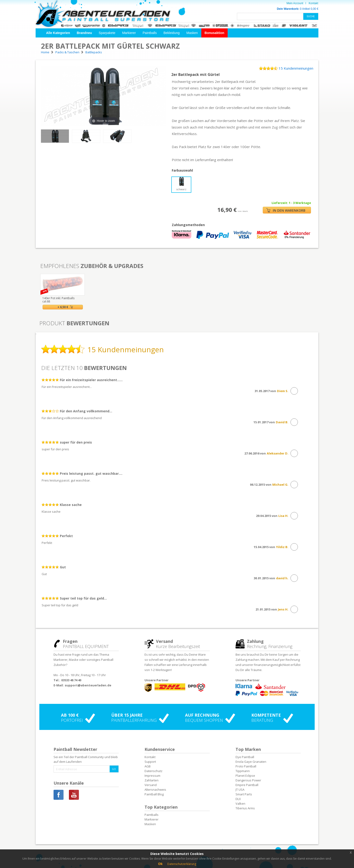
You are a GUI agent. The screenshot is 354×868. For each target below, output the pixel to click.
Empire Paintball (247, 785)
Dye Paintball (245, 757)
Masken (192, 33)
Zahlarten (152, 780)
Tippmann (243, 771)
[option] (62, 292)
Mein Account (295, 3)
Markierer (129, 33)
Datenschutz (153, 771)
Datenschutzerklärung (182, 864)
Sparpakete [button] (107, 33)
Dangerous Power (248, 780)
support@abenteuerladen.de (88, 685)
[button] (58, 33)
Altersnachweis (155, 790)
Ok (160, 864)
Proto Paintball (246, 766)
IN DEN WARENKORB (286, 210)
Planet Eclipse (245, 776)
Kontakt (313, 3)
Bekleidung (171, 33)
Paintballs (150, 33)
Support (150, 762)
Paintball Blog (154, 794)
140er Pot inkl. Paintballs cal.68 (58, 300)
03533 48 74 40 (71, 680)
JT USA (240, 790)
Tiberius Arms (245, 808)
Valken (240, 804)
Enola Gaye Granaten (251, 762)
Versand (151, 785)
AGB (148, 766)
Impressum (152, 776)
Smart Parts (244, 794)
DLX (238, 799)
